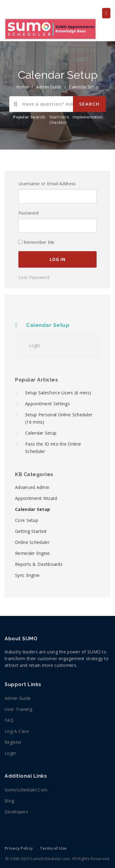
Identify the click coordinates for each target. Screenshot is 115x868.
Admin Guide (49, 87)
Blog (9, 801)
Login (35, 345)
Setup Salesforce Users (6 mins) (58, 393)
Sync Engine (27, 575)
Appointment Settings (48, 404)
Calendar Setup (84, 87)
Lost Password (34, 277)
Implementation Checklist (76, 120)
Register (13, 742)
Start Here (59, 117)
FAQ (9, 720)
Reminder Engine (33, 553)
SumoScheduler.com (26, 790)
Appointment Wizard (36, 498)
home (22, 87)
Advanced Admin (32, 487)
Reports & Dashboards (39, 564)
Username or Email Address (47, 184)
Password (29, 213)
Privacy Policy (19, 848)
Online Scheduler (32, 542)
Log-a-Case (17, 731)
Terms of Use (53, 848)
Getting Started (31, 531)
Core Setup (27, 520)
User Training (18, 709)
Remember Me (36, 242)
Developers (16, 812)
